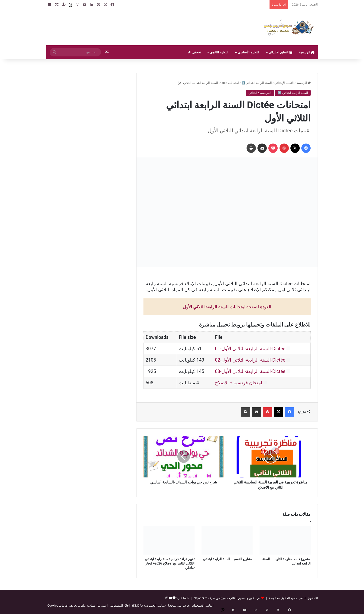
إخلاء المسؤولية (120, 606)
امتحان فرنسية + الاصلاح (239, 383)
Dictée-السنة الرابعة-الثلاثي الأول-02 (250, 360)
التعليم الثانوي (219, 52)
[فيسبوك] (174, 598)
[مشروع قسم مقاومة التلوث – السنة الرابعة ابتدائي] (285, 540)
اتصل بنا (103, 606)
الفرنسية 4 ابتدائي (260, 93)
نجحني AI (195, 52)
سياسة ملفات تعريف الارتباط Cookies (71, 606)
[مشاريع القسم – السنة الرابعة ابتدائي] (227, 540)
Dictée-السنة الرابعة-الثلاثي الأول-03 (250, 371)
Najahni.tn (200, 598)
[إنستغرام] (167, 598)
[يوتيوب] (170, 598)
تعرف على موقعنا (179, 606)
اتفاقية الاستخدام (203, 606)
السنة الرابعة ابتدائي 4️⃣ (257, 83)
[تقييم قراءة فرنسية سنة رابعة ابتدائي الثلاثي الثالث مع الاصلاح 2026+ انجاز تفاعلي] (169, 540)
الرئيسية (307, 52)
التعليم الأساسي (248, 52)
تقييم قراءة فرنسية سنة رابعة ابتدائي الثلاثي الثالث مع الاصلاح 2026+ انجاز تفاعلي (170, 563)
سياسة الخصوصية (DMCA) (149, 606)
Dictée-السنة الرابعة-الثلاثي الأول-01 (250, 349)
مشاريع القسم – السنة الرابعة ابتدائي (228, 559)
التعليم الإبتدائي (280, 52)
